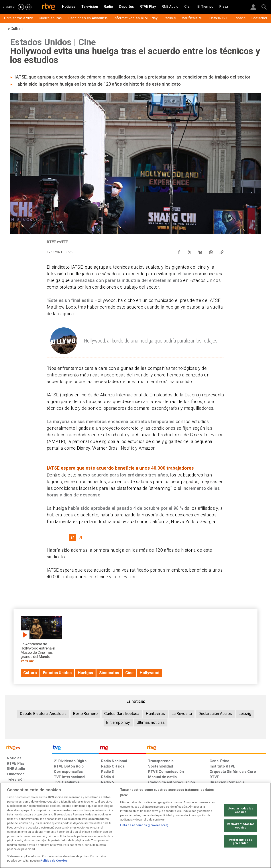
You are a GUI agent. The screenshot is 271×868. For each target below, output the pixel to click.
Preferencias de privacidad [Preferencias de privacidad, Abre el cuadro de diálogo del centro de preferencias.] (241, 841)
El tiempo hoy (118, 722)
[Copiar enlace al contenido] (222, 251)
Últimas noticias (151, 722)
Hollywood (105, 300)
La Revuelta (182, 713)
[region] (135, 825)
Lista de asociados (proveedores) (144, 825)
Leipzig (245, 713)
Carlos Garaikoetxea (122, 713)
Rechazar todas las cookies (241, 826)
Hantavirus (155, 713)
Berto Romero (85, 713)
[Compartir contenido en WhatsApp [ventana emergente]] (211, 251)
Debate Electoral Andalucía (43, 713)
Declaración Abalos (215, 713)
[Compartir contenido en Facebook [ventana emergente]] (179, 251)
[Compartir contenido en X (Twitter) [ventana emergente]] (190, 251)
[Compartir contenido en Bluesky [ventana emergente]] (200, 251)
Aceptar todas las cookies (241, 810)
